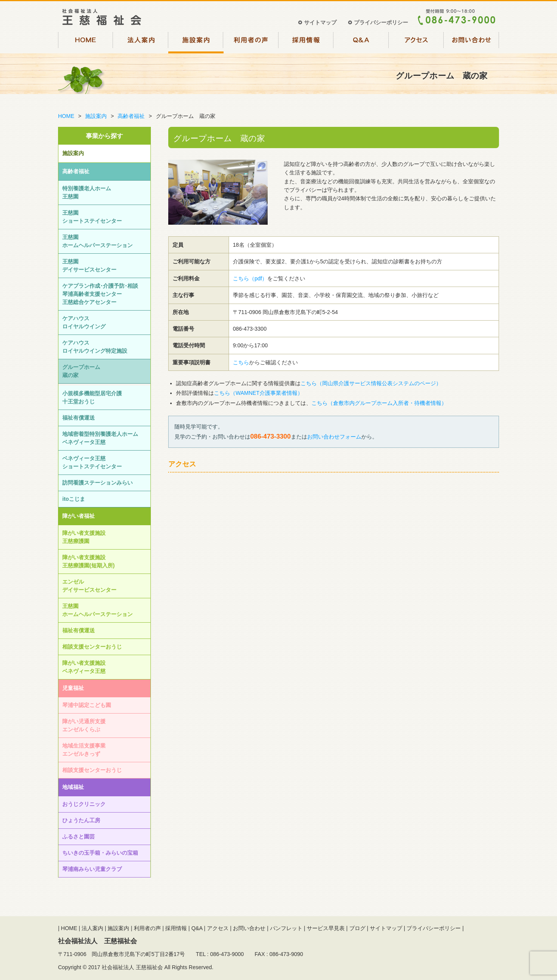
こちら (241, 362)
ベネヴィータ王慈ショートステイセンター (92, 462)
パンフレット (286, 928)
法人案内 (141, 42)
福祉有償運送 (79, 418)
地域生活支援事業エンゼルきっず (84, 750)
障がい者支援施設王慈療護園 (84, 537)
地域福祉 (73, 787)
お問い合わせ (472, 42)
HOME (86, 42)
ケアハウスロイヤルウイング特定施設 (95, 347)
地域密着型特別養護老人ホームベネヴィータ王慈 (100, 438)
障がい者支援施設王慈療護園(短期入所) (88, 561)
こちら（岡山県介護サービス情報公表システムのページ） (371, 383)
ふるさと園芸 (79, 837)
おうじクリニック (84, 804)
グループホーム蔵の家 (81, 371)
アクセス (416, 42)
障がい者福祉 (79, 516)
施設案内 (196, 42)
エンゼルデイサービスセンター (89, 586)
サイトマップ (320, 22)
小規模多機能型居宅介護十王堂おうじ (92, 397)
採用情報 (306, 42)
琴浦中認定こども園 (87, 705)
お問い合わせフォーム (334, 437)
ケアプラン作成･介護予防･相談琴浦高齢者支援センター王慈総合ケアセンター (100, 294)
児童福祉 (73, 688)
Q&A (361, 42)
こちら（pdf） (250, 278)
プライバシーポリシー (381, 22)
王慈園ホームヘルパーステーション (97, 241)
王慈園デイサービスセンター (89, 265)
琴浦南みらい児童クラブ (92, 869)
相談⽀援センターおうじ (92, 647)
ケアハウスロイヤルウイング (84, 322)
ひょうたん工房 (81, 820)
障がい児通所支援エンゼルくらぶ (84, 725)
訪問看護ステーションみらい (97, 483)
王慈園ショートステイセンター (92, 217)
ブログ (357, 928)
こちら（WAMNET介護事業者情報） (258, 393)
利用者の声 (251, 42)
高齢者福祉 (131, 116)
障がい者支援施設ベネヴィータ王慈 (84, 667)
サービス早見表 (326, 928)
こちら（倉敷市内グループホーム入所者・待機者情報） (379, 403)
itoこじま (74, 499)
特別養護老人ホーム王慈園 (87, 192)
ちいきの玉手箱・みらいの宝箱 (100, 853)
